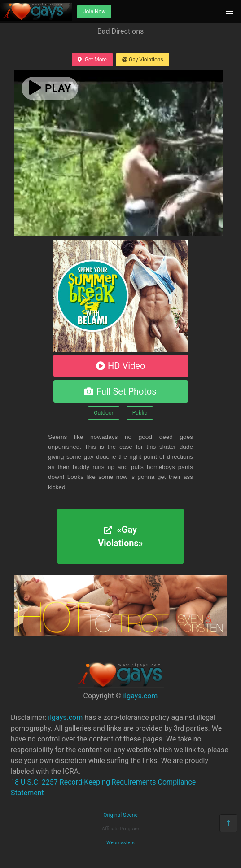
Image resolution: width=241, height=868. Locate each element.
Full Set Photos (120, 391)
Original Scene (120, 815)
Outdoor (103, 413)
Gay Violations (143, 60)
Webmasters (120, 843)
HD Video (121, 366)
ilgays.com (140, 696)
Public (140, 413)
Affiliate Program (121, 829)
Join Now (94, 12)
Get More (92, 60)
